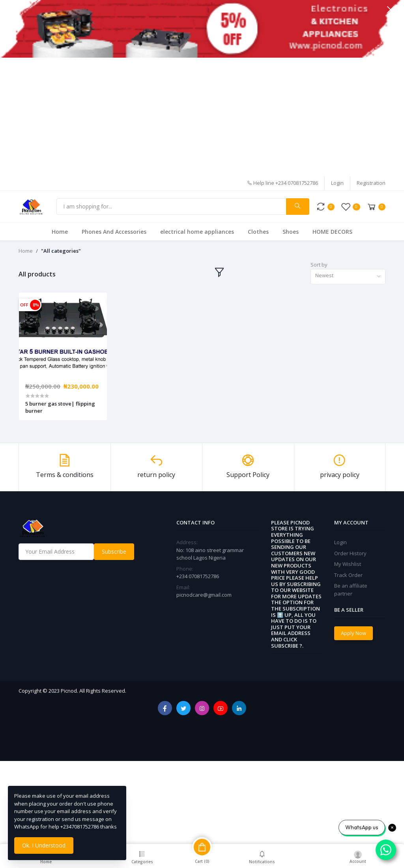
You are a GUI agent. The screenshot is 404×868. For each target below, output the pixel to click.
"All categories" (61, 251)
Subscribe (114, 551)
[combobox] (348, 277)
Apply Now (353, 633)
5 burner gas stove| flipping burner (60, 407)
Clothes (258, 232)
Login (337, 183)
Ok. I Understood (44, 845)
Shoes (291, 232)
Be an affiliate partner (351, 590)
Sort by (319, 265)
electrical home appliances (197, 232)
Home (60, 232)
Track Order (348, 575)
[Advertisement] (202, 117)
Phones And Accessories (114, 232)
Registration (371, 183)
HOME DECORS (332, 232)
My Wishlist (348, 564)
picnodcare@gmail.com (204, 595)
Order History (350, 553)
